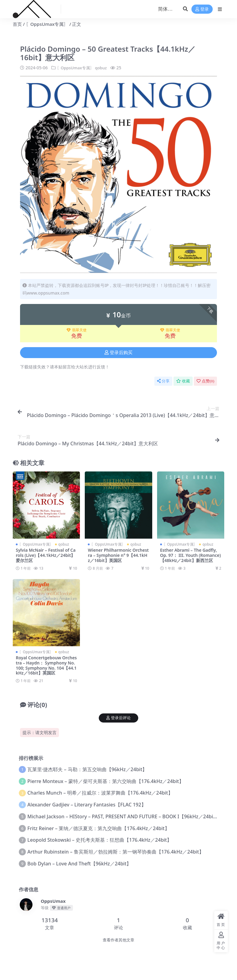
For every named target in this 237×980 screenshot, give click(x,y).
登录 (202, 9)
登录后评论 (118, 718)
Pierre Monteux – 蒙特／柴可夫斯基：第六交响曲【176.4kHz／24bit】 (106, 781)
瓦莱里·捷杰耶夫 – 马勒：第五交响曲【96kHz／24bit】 (87, 769)
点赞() (205, 381)
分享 (163, 381)
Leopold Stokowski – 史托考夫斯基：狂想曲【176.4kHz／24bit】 (100, 840)
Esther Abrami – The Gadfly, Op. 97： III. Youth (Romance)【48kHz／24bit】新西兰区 (191, 555)
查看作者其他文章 (118, 940)
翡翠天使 (77, 330)
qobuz (104, 68)
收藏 (183, 381)
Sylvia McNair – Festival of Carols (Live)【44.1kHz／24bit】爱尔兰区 (46, 555)
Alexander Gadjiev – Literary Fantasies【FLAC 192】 (87, 804)
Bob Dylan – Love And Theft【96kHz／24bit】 (79, 863)
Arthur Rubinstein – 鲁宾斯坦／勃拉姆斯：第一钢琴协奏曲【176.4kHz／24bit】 (116, 851)
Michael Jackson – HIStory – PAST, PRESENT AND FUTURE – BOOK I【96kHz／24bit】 (124, 816)
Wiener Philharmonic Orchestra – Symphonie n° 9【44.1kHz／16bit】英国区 (118, 555)
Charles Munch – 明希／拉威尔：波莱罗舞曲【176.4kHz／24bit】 (100, 793)
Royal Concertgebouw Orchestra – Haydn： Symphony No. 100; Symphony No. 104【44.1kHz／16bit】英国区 (46, 665)
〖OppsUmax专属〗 (47, 24)
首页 (17, 24)
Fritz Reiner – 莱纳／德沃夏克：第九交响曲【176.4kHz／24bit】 (98, 828)
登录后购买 (118, 352)
